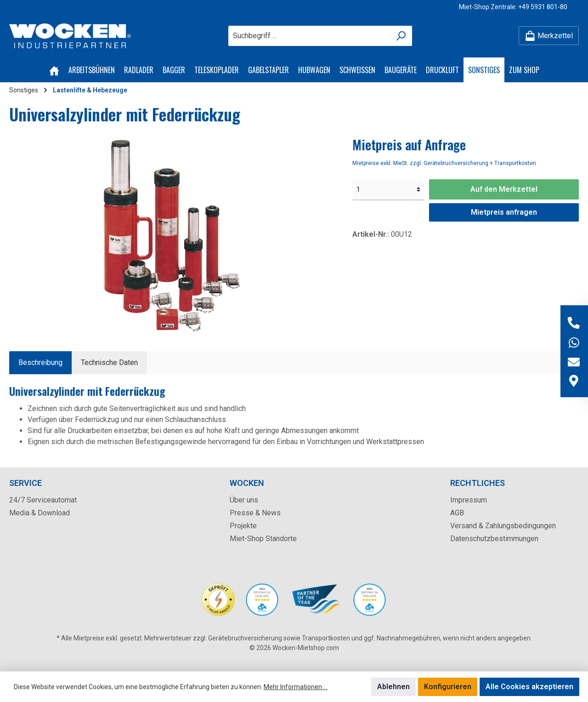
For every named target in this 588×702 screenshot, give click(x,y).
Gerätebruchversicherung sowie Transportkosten (279, 638)
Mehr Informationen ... (296, 687)
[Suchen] (401, 36)
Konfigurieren (448, 687)
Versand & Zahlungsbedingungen (503, 526)
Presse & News (255, 513)
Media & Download (40, 513)
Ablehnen (393, 687)
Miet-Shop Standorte (263, 539)
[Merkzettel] (549, 36)
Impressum (469, 500)
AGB (457, 513)
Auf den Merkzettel (504, 189)
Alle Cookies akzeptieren (529, 687)
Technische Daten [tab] (109, 362)
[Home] (54, 70)
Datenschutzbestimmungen (494, 539)
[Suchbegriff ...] (310, 36)
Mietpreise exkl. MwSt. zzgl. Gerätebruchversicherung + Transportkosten (444, 163)
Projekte (243, 526)
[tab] (40, 363)
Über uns (244, 500)
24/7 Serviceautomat (43, 500)
